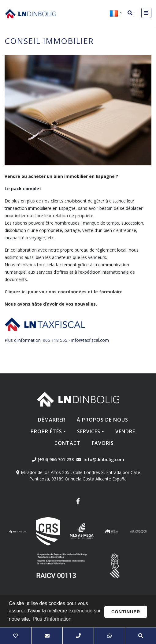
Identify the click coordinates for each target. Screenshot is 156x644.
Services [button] (89, 431)
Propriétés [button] (46, 431)
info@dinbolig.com (104, 459)
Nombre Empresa (31, 13)
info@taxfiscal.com (90, 340)
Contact (67, 443)
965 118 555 (55, 340)
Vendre (125, 431)
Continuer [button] (126, 612)
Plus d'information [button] (52, 619)
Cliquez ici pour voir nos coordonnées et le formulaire (64, 292)
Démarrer (52, 420)
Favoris (103, 443)
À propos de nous (102, 420)
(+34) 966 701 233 (53, 459)
